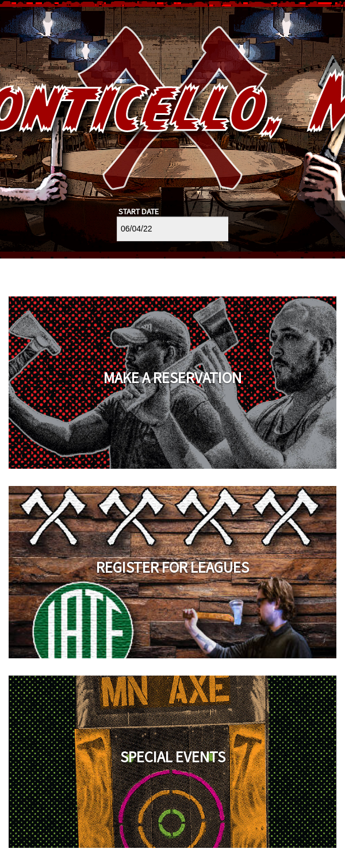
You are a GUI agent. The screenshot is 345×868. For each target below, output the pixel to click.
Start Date (139, 211)
